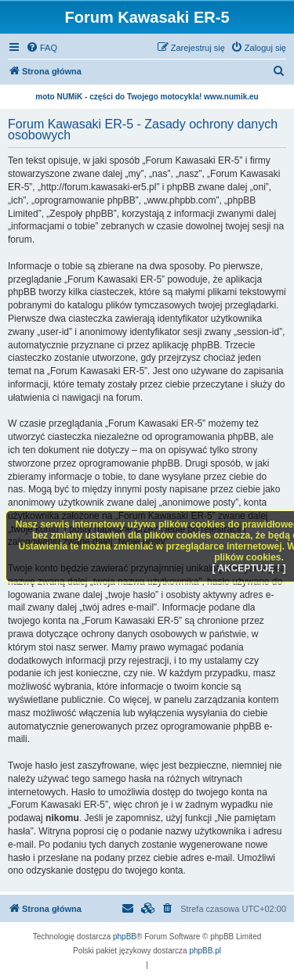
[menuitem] (42, 48)
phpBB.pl (205, 951)
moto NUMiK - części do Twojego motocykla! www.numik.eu (147, 97)
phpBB (125, 937)
